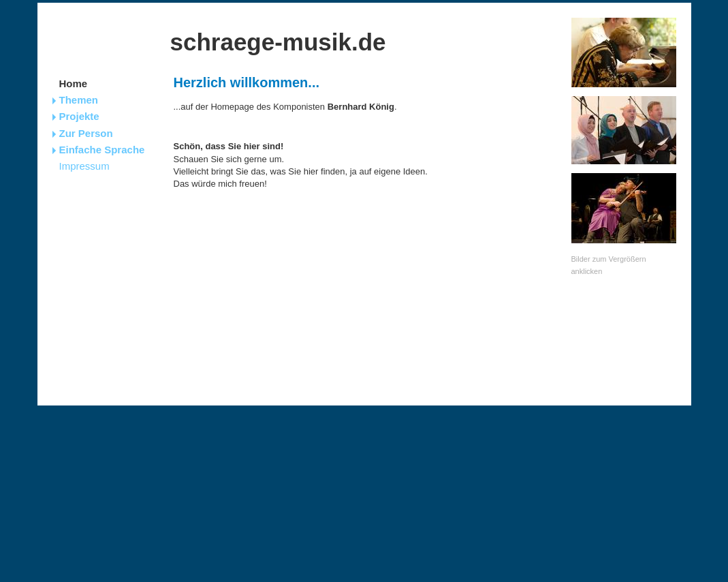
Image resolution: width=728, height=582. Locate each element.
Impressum (84, 166)
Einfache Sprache (102, 150)
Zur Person (86, 133)
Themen (79, 100)
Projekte (79, 116)
